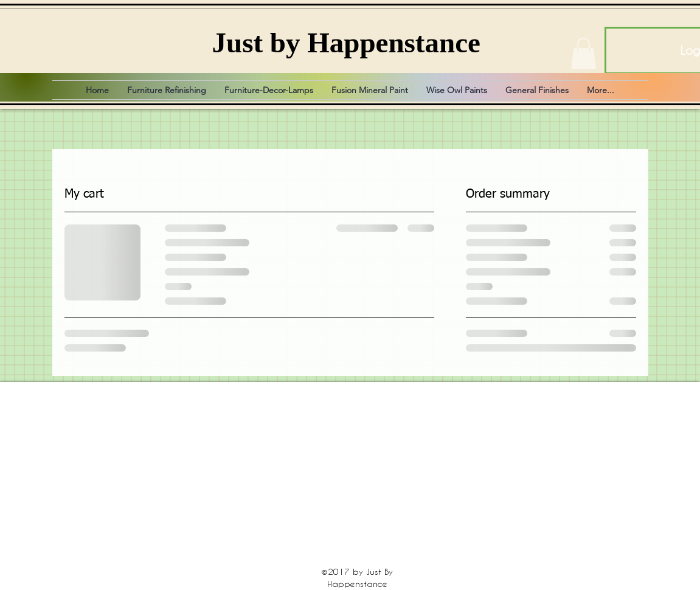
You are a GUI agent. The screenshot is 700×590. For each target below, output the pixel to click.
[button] (584, 53)
